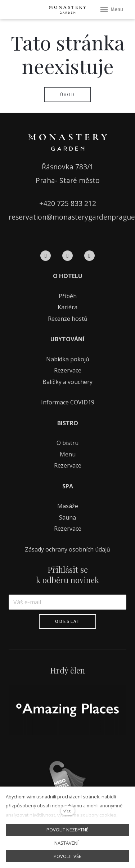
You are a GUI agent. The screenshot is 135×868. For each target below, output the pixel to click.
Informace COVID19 (68, 402)
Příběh (68, 296)
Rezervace (68, 370)
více (67, 811)
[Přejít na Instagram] (67, 256)
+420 (48, 203)
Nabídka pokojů (68, 359)
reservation (28, 217)
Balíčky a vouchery (67, 382)
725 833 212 (76, 203)
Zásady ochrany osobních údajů (67, 549)
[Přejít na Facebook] (46, 256)
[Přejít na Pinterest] (89, 256)
